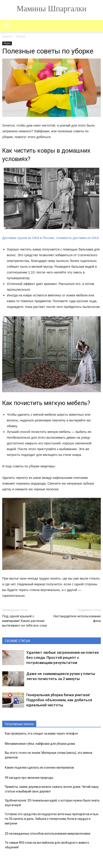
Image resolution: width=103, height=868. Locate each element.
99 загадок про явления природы (29, 778)
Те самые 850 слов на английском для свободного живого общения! (47, 845)
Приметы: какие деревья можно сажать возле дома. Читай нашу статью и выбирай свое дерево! (52, 789)
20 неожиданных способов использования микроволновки (48, 834)
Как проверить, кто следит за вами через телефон (41, 733)
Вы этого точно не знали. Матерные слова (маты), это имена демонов (49, 755)
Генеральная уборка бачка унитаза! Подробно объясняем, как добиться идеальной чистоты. (59, 700)
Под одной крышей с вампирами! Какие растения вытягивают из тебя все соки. (25, 621)
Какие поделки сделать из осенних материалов (39, 768)
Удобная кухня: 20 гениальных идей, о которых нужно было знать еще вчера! (52, 803)
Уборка (7, 43)
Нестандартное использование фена (77, 619)
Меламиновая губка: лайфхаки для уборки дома (40, 744)
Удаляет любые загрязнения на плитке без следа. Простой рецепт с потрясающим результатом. (63, 658)
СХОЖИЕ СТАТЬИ (17, 641)
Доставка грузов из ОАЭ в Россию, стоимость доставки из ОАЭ (50, 238)
